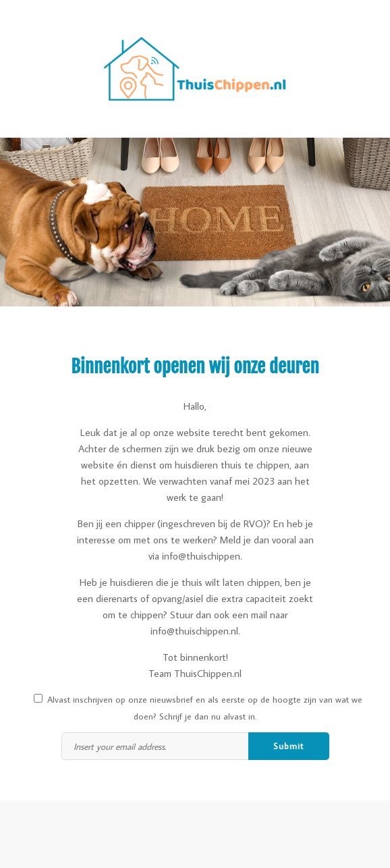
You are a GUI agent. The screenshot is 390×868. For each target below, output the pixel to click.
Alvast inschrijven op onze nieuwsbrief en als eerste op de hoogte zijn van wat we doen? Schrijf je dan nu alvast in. (198, 708)
